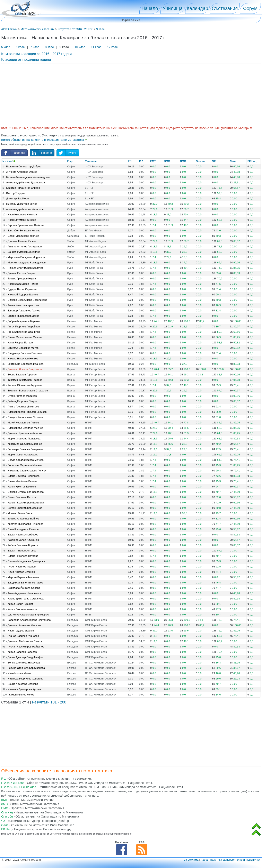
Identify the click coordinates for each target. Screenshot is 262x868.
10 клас (80, 47)
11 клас (96, 47)
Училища (173, 8)
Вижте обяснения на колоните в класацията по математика (44, 140)
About (204, 860)
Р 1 (130, 161)
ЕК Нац (252, 161)
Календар (197, 8)
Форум (250, 8)
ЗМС (167, 161)
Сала (233, 161)
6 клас (20, 47)
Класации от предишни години (26, 59)
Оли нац (201, 161)
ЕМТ (153, 161)
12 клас (113, 47)
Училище (91, 161)
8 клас (49, 47)
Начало (150, 8)
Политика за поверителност (228, 860)
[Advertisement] (124, 94)
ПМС (183, 161)
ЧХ (214, 161)
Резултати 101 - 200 (49, 702)
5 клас (6, 47)
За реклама (191, 860)
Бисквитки (254, 860)
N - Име (9, 161)
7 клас (35, 47)
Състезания (225, 8)
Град (70, 161)
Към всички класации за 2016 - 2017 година (37, 54)
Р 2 (141, 161)
